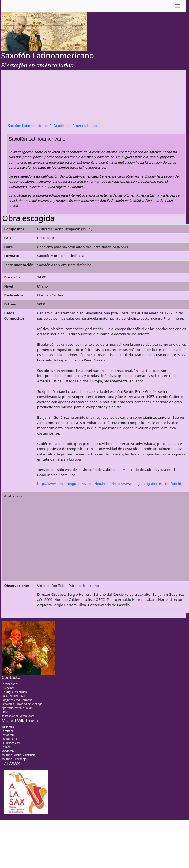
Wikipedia (8, 727)
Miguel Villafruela (20, 720)
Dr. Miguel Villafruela (15, 692)
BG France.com (11, 743)
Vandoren (8, 751)
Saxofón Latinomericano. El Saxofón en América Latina (52, 126)
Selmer (6, 747)
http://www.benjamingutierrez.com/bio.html (73, 484)
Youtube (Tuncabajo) (14, 759)
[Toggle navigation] (178, 6)
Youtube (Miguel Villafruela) (19, 755)
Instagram (8, 735)
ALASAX (12, 764)
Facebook (8, 731)
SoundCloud (9, 739)
